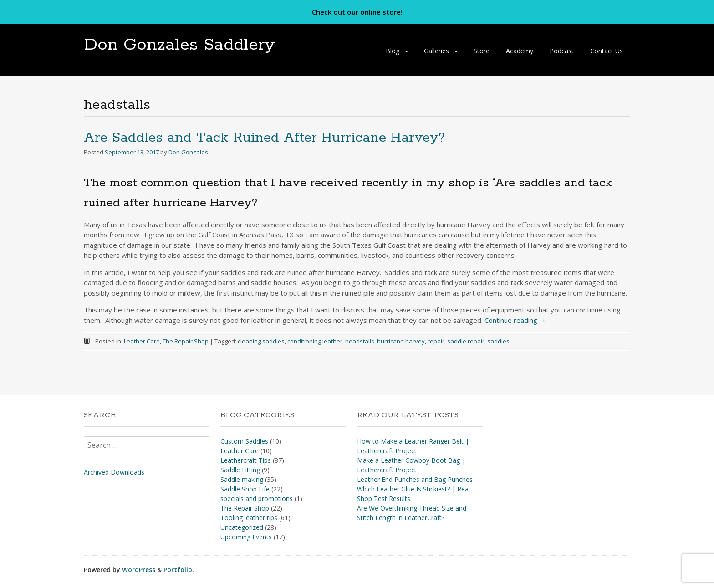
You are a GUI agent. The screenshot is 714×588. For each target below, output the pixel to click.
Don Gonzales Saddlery (179, 45)
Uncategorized (242, 527)
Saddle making (242, 479)
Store (482, 51)
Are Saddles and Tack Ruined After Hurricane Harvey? (264, 138)
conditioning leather (315, 341)
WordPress (139, 570)
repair (436, 341)
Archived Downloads (114, 472)
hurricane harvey (401, 341)
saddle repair (466, 341)
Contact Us (607, 51)
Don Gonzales (188, 152)
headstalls (360, 341)
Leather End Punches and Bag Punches (415, 479)
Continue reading (515, 320)
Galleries (436, 51)
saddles (498, 341)
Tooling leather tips (249, 518)
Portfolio (178, 570)
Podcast (562, 51)
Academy (520, 51)
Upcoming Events (246, 537)
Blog (393, 51)
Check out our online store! (357, 12)
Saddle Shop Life (245, 489)
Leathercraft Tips (246, 460)
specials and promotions (257, 499)
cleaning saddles (261, 341)
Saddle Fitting (240, 470)
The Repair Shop (186, 341)
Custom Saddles (244, 441)
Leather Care (142, 341)
